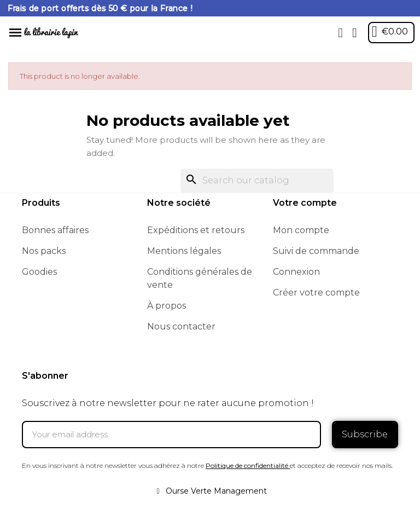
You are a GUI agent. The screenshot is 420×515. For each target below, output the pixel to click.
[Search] (257, 181)
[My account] (355, 33)
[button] (341, 33)
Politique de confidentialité (247, 465)
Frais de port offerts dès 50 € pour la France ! (100, 8)
